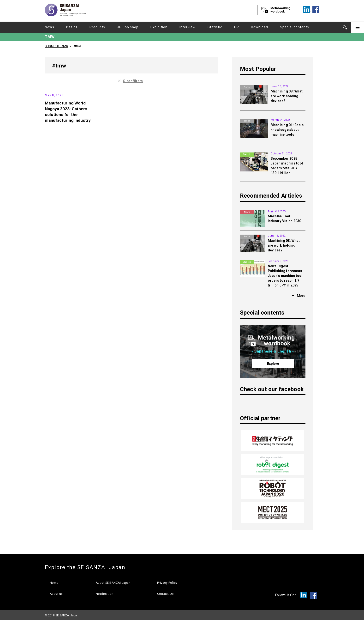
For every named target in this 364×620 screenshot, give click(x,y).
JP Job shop (128, 27)
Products (97, 27)
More (301, 296)
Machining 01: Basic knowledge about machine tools (287, 130)
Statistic (215, 27)
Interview (188, 27)
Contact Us (165, 593)
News (50, 27)
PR (237, 27)
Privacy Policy (167, 582)
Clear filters (133, 81)
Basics (72, 27)
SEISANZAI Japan (56, 46)
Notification (105, 593)
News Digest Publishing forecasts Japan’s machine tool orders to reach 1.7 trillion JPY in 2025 (285, 276)
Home (54, 582)
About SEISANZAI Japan (114, 582)
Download (260, 27)
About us (57, 593)
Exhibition (159, 27)
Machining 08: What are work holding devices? (287, 96)
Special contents (295, 27)
